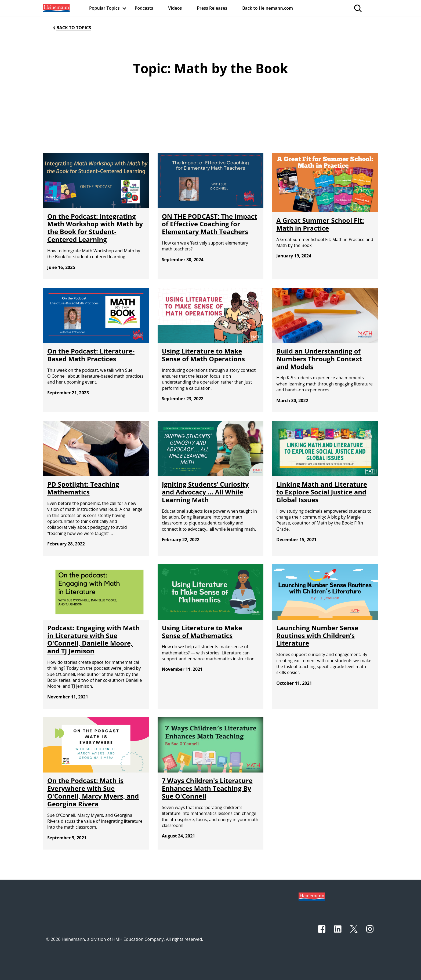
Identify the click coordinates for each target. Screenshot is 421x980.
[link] (56, 8)
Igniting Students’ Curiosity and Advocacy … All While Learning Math (205, 492)
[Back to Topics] (72, 28)
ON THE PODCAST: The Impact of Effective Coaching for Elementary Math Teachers (210, 224)
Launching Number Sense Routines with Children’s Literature (317, 635)
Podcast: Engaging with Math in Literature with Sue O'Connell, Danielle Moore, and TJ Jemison (94, 639)
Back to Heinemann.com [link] (268, 8)
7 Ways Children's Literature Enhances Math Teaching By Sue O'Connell (207, 788)
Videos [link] (175, 8)
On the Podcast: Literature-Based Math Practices (91, 355)
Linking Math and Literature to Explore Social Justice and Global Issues (322, 492)
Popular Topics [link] (104, 8)
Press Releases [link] (212, 8)
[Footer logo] (312, 896)
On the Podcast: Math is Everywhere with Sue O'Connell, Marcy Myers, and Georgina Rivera (93, 792)
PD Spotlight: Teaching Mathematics (83, 488)
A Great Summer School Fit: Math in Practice (320, 224)
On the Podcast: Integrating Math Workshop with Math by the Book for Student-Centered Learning (95, 228)
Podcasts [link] (144, 8)
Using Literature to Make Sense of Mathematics (202, 632)
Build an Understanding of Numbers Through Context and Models (319, 359)
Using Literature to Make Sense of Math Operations (204, 355)
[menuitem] (56, 8)
